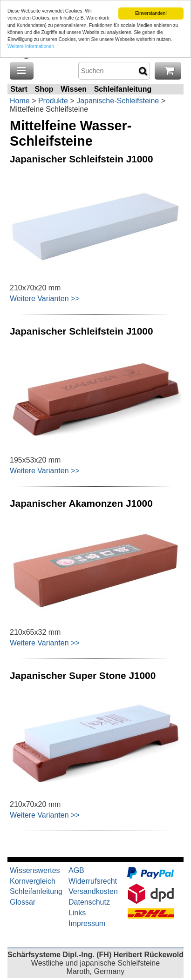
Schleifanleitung (123, 89)
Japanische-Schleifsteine (118, 101)
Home (20, 101)
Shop (44, 89)
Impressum (87, 923)
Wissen (74, 89)
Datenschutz (89, 902)
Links (77, 913)
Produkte (53, 101)
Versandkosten (93, 891)
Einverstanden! (151, 13)
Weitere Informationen (31, 46)
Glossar (23, 902)
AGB (76, 870)
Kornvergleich (33, 881)
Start (19, 89)
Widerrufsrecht (93, 881)
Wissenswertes (35, 870)
